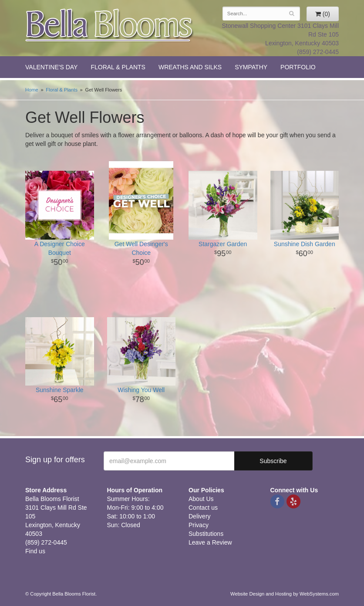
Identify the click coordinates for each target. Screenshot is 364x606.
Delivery (200, 516)
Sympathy (251, 67)
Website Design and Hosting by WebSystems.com (285, 594)
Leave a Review (210, 542)
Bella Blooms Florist (110, 25)
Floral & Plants (118, 67)
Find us (35, 551)
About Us (201, 499)
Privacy (199, 525)
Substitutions (206, 534)
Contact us (203, 508)
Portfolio (298, 67)
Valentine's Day (51, 67)
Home (32, 90)
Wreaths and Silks (190, 67)
